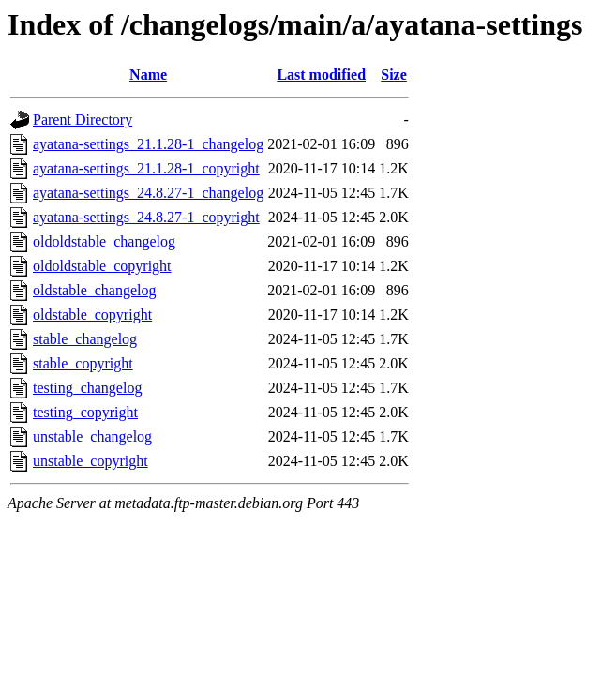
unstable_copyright (90, 461)
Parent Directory (83, 120)
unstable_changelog (92, 436)
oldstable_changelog (95, 290)
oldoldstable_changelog (104, 241)
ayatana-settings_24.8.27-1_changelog (148, 193)
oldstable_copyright (92, 315)
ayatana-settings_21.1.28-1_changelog (148, 144)
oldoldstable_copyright (102, 266)
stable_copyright (83, 363)
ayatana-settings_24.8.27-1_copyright (146, 217)
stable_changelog (85, 339)
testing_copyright (85, 412)
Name (148, 75)
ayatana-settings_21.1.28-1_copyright (146, 168)
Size (394, 75)
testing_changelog (87, 388)
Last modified (321, 75)
